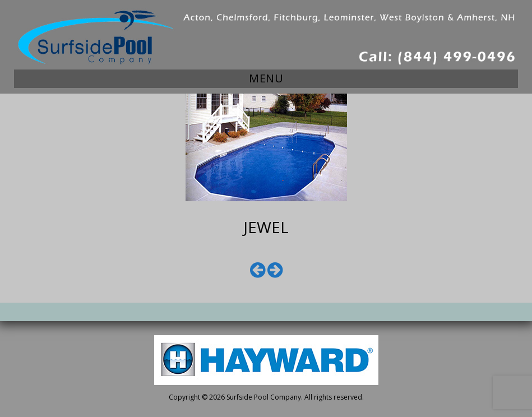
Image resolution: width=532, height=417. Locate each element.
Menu (266, 78)
